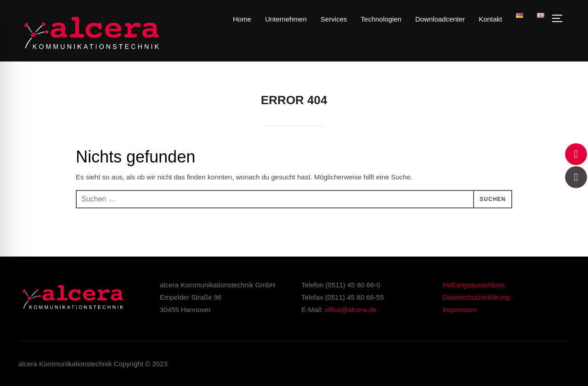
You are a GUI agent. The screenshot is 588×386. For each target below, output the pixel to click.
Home (242, 19)
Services (334, 19)
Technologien (381, 19)
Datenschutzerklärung (476, 297)
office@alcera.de (351, 310)
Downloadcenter (440, 19)
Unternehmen (286, 19)
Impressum (460, 310)
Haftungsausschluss (474, 285)
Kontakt (490, 19)
